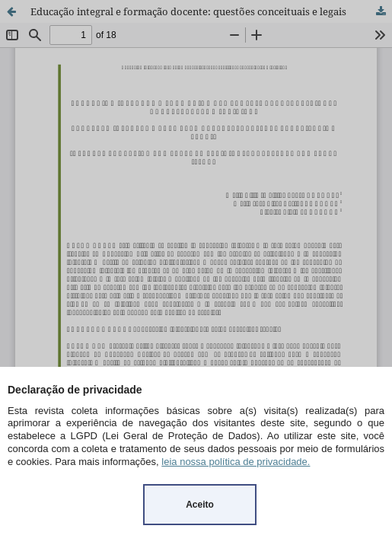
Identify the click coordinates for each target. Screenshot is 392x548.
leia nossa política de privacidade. (236, 462)
